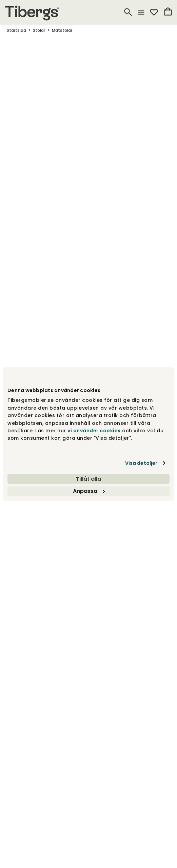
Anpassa (89, 491)
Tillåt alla (88, 479)
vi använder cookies (94, 431)
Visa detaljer (141, 463)
